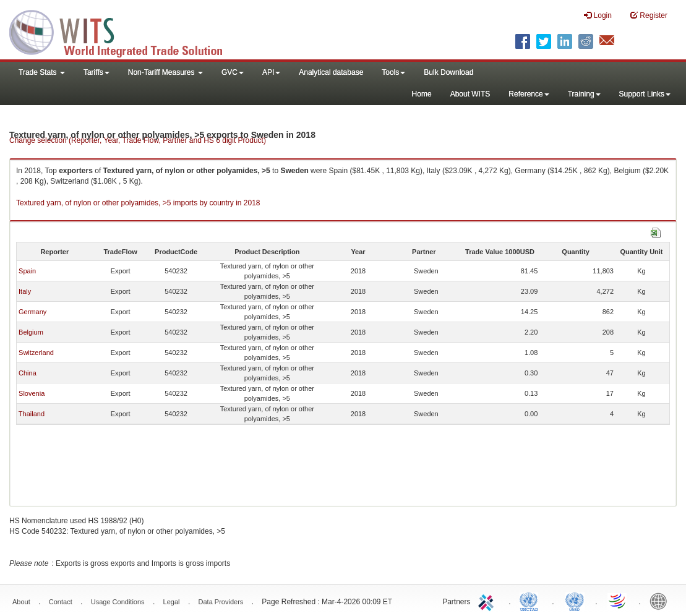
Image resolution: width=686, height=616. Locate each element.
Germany (32, 312)
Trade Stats (42, 72)
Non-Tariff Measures (165, 72)
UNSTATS (575, 601)
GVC (233, 72)
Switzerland (36, 353)
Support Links (645, 94)
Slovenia (32, 393)
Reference (529, 94)
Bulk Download (448, 72)
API (271, 72)
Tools (393, 72)
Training (584, 94)
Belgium (31, 332)
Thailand (32, 414)
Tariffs (96, 72)
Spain (27, 271)
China (28, 373)
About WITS (470, 94)
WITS (124, 31)
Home (422, 94)
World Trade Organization (618, 601)
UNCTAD (531, 601)
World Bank (661, 601)
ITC (488, 601)
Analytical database (331, 72)
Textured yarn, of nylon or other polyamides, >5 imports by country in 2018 (138, 203)
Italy (25, 291)
